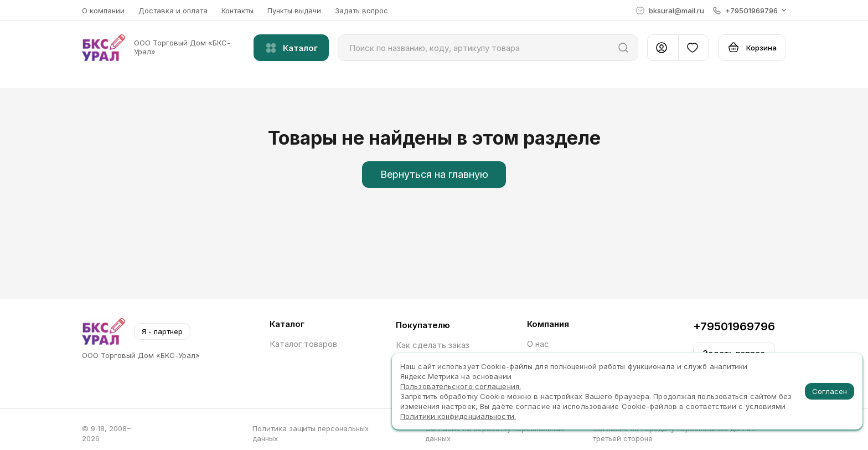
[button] (750, 11)
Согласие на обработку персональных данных (495, 433)
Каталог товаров (303, 344)
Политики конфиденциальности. (458, 416)
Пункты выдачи (294, 11)
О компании (103, 11)
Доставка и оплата (173, 11)
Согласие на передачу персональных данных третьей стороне (674, 433)
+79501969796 (734, 326)
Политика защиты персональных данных (311, 433)
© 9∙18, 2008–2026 (106, 433)
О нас (538, 344)
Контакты (237, 11)
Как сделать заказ (433, 345)
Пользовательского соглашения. (461, 386)
